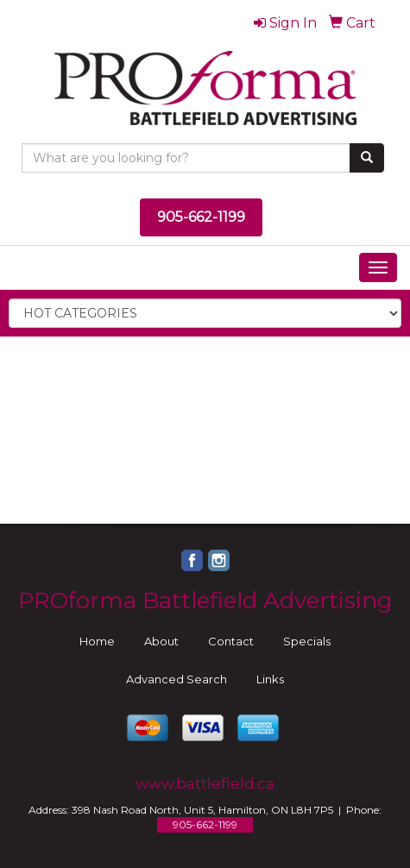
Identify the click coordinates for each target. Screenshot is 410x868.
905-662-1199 (201, 217)
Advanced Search (177, 679)
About (161, 641)
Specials (307, 641)
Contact (231, 641)
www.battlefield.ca (205, 783)
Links (270, 679)
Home (97, 641)
